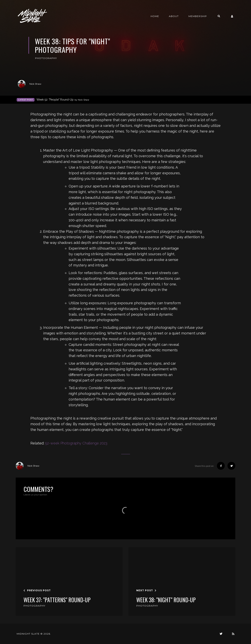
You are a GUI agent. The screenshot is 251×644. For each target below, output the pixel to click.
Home (155, 16)
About (174, 16)
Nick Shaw (30, 84)
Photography (46, 58)
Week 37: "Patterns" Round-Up (57, 600)
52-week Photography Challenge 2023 (76, 443)
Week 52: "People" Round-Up (63, 100)
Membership (198, 16)
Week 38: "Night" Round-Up (166, 600)
